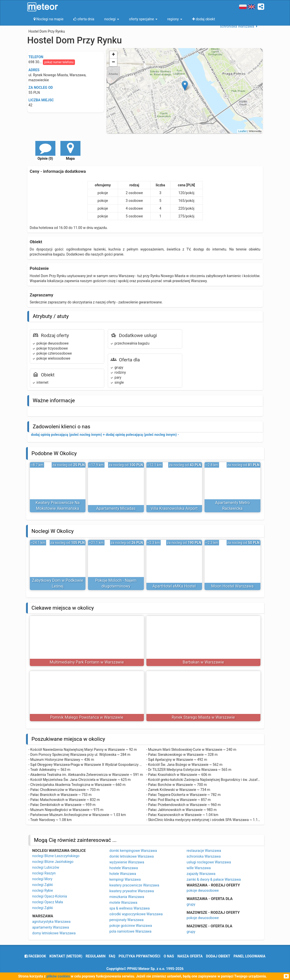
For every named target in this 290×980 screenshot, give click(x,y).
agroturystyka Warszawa (52, 922)
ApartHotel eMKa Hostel (174, 586)
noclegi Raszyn (44, 873)
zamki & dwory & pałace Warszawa (214, 879)
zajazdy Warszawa (201, 874)
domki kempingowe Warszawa (133, 851)
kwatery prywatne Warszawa (132, 891)
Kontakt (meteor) (66, 956)
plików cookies (58, 976)
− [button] (113, 62)
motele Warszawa (123, 903)
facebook (35, 956)
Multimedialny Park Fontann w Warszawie (87, 662)
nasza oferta (190, 956)
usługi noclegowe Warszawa (209, 862)
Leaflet (243, 131)
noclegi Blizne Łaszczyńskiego (56, 856)
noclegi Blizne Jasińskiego (53, 862)
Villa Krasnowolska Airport (174, 508)
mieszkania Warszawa (127, 897)
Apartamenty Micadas (116, 508)
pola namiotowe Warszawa (131, 931)
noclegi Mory (42, 879)
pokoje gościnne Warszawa (131, 926)
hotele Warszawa (123, 874)
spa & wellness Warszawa (130, 908)
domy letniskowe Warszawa (54, 933)
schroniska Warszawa (204, 856)
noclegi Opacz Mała (48, 902)
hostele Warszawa (124, 868)
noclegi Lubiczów (46, 867)
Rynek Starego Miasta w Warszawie (203, 717)
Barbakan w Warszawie (203, 662)
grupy (191, 904)
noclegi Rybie (43, 890)
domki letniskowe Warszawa (132, 856)
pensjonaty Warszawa (127, 920)
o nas (169, 956)
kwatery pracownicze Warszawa (134, 885)
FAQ (112, 956)
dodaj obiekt (218, 956)
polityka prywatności (139, 956)
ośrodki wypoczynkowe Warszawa (136, 914)
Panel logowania (250, 956)
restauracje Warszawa (204, 851)
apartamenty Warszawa (51, 927)
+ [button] (113, 55)
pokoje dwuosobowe (203, 890)
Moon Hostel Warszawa (232, 586)
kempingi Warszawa (125, 879)
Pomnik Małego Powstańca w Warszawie (87, 717)
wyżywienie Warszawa (127, 862)
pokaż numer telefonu (59, 62)
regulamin (96, 956)
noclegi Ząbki (43, 885)
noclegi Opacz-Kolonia (50, 896)
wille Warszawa (199, 868)
